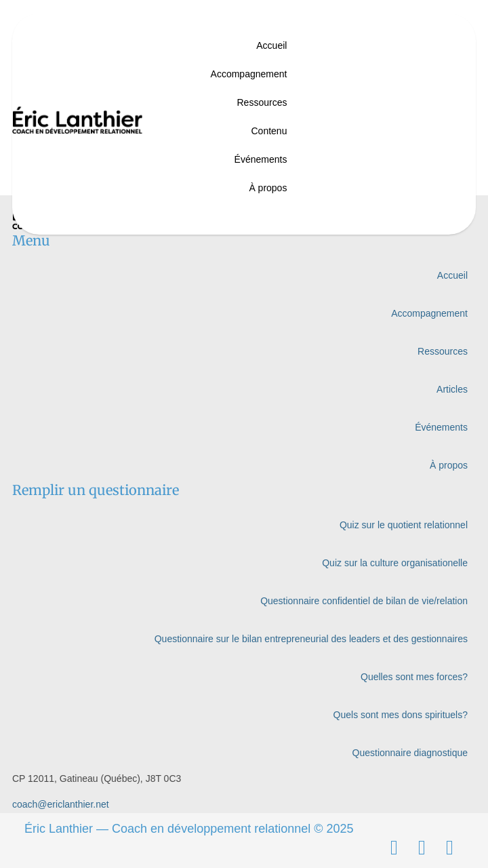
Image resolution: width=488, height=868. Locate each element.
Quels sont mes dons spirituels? (401, 715)
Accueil (271, 45)
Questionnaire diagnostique (410, 753)
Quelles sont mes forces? (414, 677)
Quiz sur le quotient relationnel (404, 525)
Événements (261, 159)
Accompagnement (249, 74)
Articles (452, 389)
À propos (268, 188)
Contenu (269, 131)
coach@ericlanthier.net (61, 804)
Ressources (262, 102)
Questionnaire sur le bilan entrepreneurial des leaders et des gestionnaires (311, 639)
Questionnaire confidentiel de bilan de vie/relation (364, 601)
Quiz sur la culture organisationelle (395, 563)
